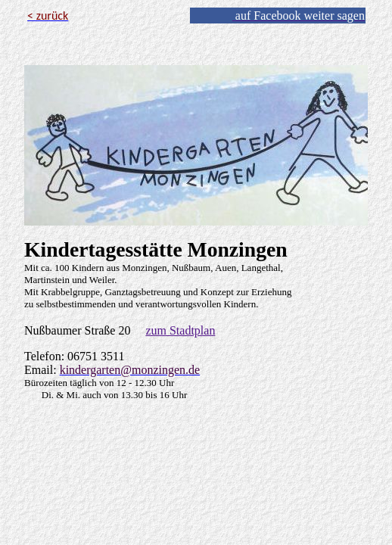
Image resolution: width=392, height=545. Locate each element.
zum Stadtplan (180, 330)
